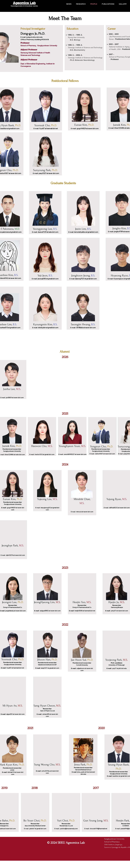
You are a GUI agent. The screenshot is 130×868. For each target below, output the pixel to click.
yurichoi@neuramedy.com (69, 829)
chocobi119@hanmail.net (98, 829)
